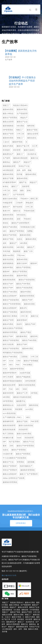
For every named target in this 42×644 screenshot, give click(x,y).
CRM (18, 361)
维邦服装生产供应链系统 (13, 353)
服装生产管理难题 (31, 361)
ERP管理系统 (8, 130)
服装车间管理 (8, 393)
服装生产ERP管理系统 (25, 446)
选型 (19, 219)
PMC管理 (35, 421)
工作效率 (19, 203)
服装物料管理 (8, 421)
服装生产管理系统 (10, 118)
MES (5, 231)
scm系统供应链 (9, 413)
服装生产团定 (26, 332)
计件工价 (6, 190)
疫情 (15, 190)
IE (26, 142)
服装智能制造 (8, 126)
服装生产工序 (22, 393)
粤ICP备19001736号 (9, 575)
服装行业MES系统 (10, 199)
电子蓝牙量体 (14, 442)
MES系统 (20, 126)
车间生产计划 (24, 166)
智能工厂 (6, 105)
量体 (5, 446)
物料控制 (31, 126)
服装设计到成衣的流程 (22, 397)
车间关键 (6, 251)
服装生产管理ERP (10, 466)
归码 (11, 446)
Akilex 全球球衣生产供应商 (14, 478)
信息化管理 (21, 405)
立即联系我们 (21, 537)
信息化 (19, 239)
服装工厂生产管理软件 (29, 474)
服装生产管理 (8, 134)
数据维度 (17, 251)
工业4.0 (6, 142)
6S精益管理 (8, 203)
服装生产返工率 (23, 146)
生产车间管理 (19, 195)
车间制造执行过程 (28, 227)
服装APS (23, 308)
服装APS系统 (8, 146)
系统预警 (19, 409)
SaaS (19, 438)
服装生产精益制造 (23, 377)
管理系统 (20, 462)
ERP (4, 361)
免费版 (30, 231)
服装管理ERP (22, 320)
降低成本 (29, 203)
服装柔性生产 (8, 154)
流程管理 (26, 186)
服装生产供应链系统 (27, 280)
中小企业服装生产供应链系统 (14, 458)
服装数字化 (21, 401)
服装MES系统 (8, 109)
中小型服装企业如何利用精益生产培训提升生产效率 (22, 81)
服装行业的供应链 (26, 425)
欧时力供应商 (8, 344)
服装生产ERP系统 (10, 235)
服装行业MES (29, 150)
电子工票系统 (8, 434)
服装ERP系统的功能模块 (12, 381)
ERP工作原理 (8, 377)
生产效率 (9, 60)
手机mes (21, 255)
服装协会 (6, 162)
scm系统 (29, 409)
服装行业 (34, 158)
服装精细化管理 (9, 166)
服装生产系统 (32, 130)
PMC (18, 365)
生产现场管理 (22, 114)
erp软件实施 (25, 373)
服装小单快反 (8, 114)
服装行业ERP (22, 263)
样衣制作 (6, 150)
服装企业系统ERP (10, 296)
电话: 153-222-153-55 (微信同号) (14, 571)
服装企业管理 (8, 122)
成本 (5, 243)
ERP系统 (34, 393)
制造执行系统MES (20, 105)
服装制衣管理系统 (27, 296)
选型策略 (31, 462)
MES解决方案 (8, 438)
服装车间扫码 (26, 312)
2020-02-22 (10, 57)
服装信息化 (32, 138)
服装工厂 (20, 154)
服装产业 (23, 182)
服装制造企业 (8, 405)
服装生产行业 (29, 442)
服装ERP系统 (22, 109)
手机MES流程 (29, 211)
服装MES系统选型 (20, 158)
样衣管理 (17, 150)
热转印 (19, 324)
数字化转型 (18, 207)
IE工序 (35, 146)
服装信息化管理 (9, 385)
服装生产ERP (8, 284)
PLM (11, 389)
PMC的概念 (28, 365)
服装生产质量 (8, 178)
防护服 (19, 174)
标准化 (5, 186)
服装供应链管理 (9, 425)
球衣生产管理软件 (10, 470)
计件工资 (20, 134)
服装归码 (34, 336)
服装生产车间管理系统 (12, 304)
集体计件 (6, 211)
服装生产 (17, 162)
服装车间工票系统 (10, 316)
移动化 (5, 223)
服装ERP (34, 263)
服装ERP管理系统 (17, 369)
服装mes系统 (8, 255)
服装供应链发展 (9, 430)
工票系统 (24, 357)
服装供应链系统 (9, 280)
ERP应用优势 (30, 381)
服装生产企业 (22, 122)
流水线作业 (32, 154)
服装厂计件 (28, 251)
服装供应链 (34, 405)
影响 (29, 190)
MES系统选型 (8, 170)
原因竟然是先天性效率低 (21, 52)
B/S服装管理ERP (9, 182)
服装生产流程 (22, 421)
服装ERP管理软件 (10, 373)
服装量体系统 (22, 336)
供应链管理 (23, 430)
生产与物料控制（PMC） (13, 417)
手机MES (27, 219)
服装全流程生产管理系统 (13, 328)
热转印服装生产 (26, 466)
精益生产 (24, 118)
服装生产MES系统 (10, 227)
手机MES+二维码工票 (29, 199)
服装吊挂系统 (8, 247)
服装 (22, 190)
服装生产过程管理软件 (20, 223)
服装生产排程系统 (10, 312)
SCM (11, 361)
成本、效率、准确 (24, 170)
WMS (25, 389)
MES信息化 (21, 215)
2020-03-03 (14, 87)
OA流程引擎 (8, 454)
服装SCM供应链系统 (27, 385)
